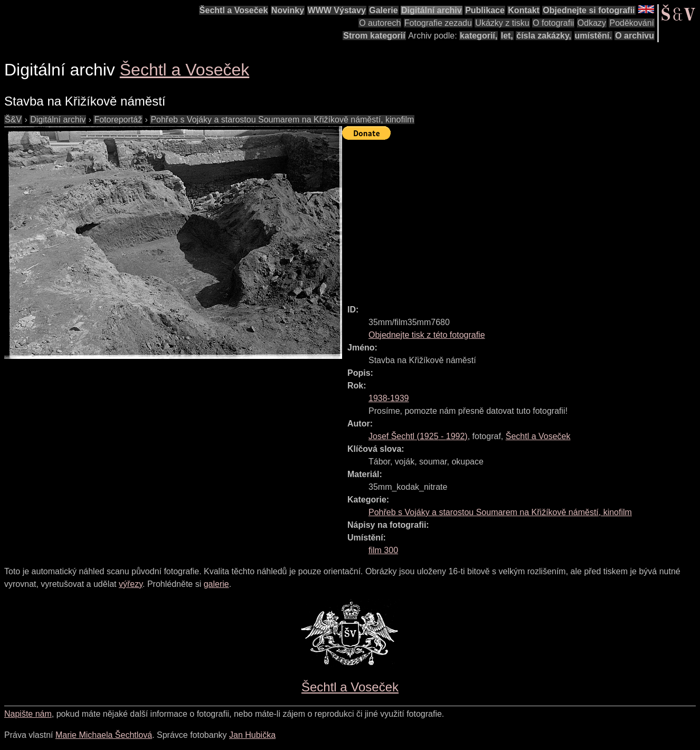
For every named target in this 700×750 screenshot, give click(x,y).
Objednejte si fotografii (589, 10)
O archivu (635, 36)
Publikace (485, 10)
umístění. (593, 36)
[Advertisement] (521, 217)
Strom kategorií (374, 36)
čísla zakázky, (544, 36)
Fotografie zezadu (438, 23)
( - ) (418, 436)
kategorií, (479, 36)
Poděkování (632, 23)
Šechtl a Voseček (234, 10)
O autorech (380, 23)
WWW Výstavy (337, 10)
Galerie (383, 10)
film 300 (383, 550)
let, (507, 36)
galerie (216, 584)
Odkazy (592, 23)
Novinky (288, 10)
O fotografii (553, 23)
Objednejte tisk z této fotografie (427, 335)
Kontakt (524, 10)
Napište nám (28, 714)
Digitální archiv (432, 10)
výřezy (131, 584)
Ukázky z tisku (502, 23)
